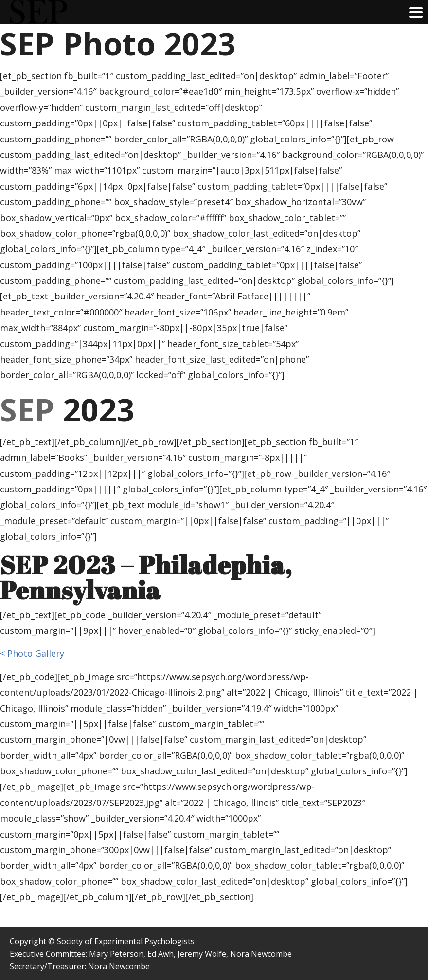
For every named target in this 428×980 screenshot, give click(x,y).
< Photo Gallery (32, 653)
